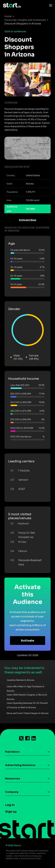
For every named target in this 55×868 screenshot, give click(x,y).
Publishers (12, 752)
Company (12, 792)
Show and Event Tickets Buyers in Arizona (27, 713)
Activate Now (28, 220)
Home (8, 16)
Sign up (11, 812)
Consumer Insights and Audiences (25, 20)
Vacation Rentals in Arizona (20, 680)
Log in (10, 805)
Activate (27, 641)
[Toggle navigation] (50, 5)
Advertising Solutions (20, 765)
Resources (12, 779)
